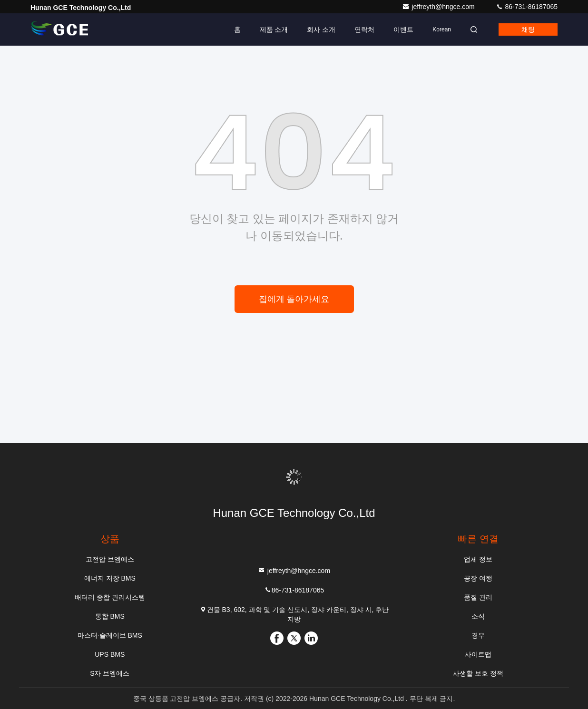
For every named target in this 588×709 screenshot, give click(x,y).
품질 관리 (478, 597)
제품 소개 (274, 29)
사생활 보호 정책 (478, 673)
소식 (478, 616)
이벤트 (403, 29)
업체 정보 (478, 559)
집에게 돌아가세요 (294, 299)
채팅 (528, 29)
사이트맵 (478, 654)
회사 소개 (321, 29)
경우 (478, 635)
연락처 (364, 29)
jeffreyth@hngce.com (439, 7)
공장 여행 (478, 578)
